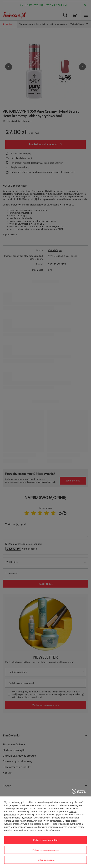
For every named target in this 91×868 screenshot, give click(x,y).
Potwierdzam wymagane (45, 850)
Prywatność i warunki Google (35, 818)
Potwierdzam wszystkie (46, 840)
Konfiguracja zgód (45, 860)
